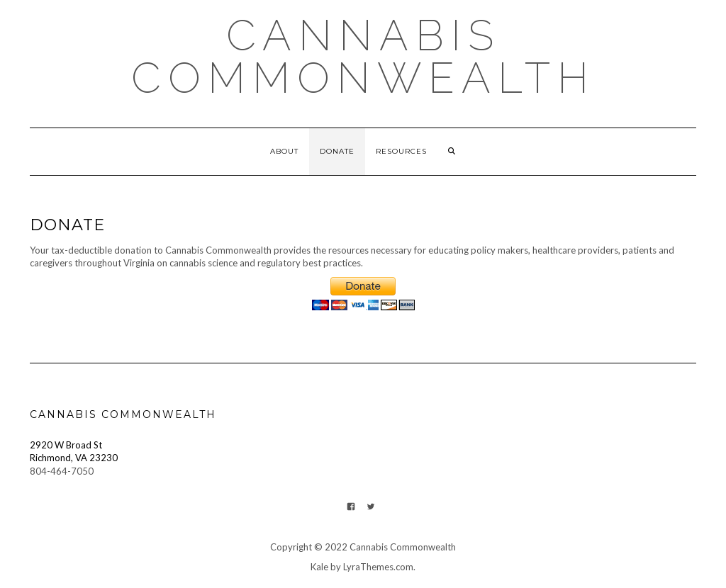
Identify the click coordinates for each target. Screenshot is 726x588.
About (284, 151)
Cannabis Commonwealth (363, 57)
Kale (319, 567)
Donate (337, 151)
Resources (401, 151)
